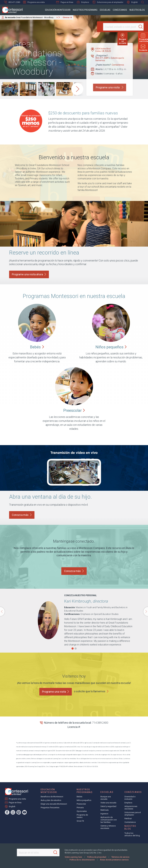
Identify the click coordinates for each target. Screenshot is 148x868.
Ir (57, 17)
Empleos (83, 2)
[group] (10, 89)
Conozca (22, 515)
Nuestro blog (137, 10)
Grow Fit (80, 821)
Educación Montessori (58, 10)
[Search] (135, 27)
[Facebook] (7, 812)
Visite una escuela (108, 803)
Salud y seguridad (108, 806)
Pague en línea (65, 2)
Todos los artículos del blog (132, 834)
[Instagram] (13, 812)
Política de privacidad (97, 857)
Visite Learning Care (73, 857)
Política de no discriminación (82, 860)
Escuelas (105, 10)
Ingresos (104, 814)
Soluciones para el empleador (108, 2)
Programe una (56, 692)
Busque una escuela (106, 798)
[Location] (117, 27)
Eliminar (66, 17)
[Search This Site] (38, 852)
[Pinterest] (19, 812)
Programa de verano (82, 816)
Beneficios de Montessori (52, 797)
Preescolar (81, 804)
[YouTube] (24, 812)
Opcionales (82, 811)
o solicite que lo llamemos (90, 691)
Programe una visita (34, 2)
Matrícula (105, 810)
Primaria (80, 808)
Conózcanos (120, 10)
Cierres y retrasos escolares (108, 827)
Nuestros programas (85, 10)
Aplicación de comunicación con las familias (109, 820)
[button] (73, 648)
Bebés (79, 797)
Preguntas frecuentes (50, 808)
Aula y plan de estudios (51, 800)
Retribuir (128, 818)
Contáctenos (118, 65)
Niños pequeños (84, 800)
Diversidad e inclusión (130, 798)
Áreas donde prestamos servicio (114, 860)
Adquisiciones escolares (131, 808)
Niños (111, 347)
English (132, 2)
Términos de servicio (120, 857)
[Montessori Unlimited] (11, 10)
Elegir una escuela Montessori (54, 804)
